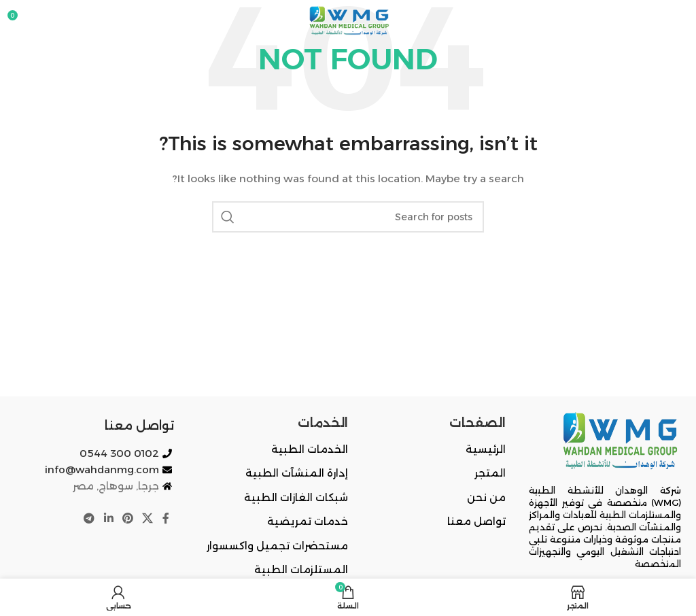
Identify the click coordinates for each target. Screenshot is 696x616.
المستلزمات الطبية (301, 569)
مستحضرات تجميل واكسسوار (277, 546)
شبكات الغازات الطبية (296, 497)
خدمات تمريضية (308, 521)
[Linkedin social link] (108, 518)
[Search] (348, 217)
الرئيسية (486, 449)
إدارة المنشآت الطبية (297, 473)
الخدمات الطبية (310, 449)
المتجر (490, 473)
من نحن (486, 497)
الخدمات (323, 423)
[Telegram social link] (89, 518)
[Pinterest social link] (127, 518)
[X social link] (148, 518)
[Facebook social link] (166, 518)
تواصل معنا (476, 521)
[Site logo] (348, 20)
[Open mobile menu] (679, 20)
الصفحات (477, 423)
